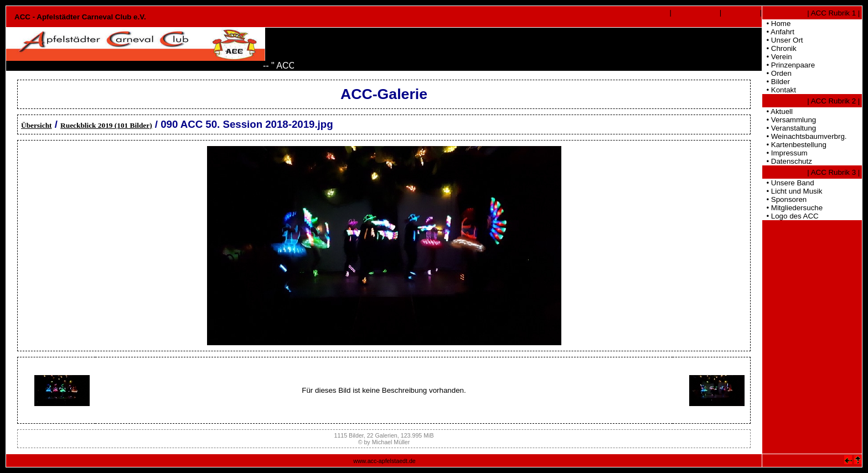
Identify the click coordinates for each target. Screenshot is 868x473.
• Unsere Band (788, 183)
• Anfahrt (778, 32)
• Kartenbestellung (794, 145)
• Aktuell (777, 111)
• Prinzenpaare (789, 65)
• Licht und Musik (792, 191)
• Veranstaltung (789, 128)
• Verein (777, 57)
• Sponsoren (784, 199)
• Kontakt (779, 90)
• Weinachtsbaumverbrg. (805, 136)
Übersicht (37, 125)
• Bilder (776, 82)
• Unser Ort (783, 40)
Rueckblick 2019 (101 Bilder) (106, 125)
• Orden (777, 73)
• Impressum (785, 153)
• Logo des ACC (790, 216)
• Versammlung (789, 120)
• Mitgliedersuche (792, 208)
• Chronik (779, 48)
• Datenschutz (787, 161)
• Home (776, 24)
